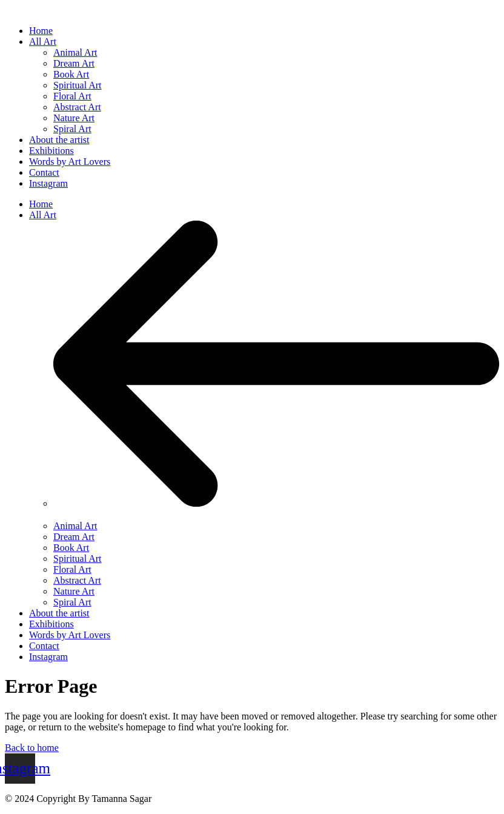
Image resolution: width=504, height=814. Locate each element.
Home (41, 204)
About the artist (59, 613)
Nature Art (74, 591)
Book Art (71, 548)
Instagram (48, 657)
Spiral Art (72, 602)
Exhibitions (51, 624)
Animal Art (75, 526)
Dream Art (74, 537)
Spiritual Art (78, 559)
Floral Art (72, 569)
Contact (44, 646)
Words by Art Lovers (70, 635)
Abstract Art (77, 580)
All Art (43, 215)
